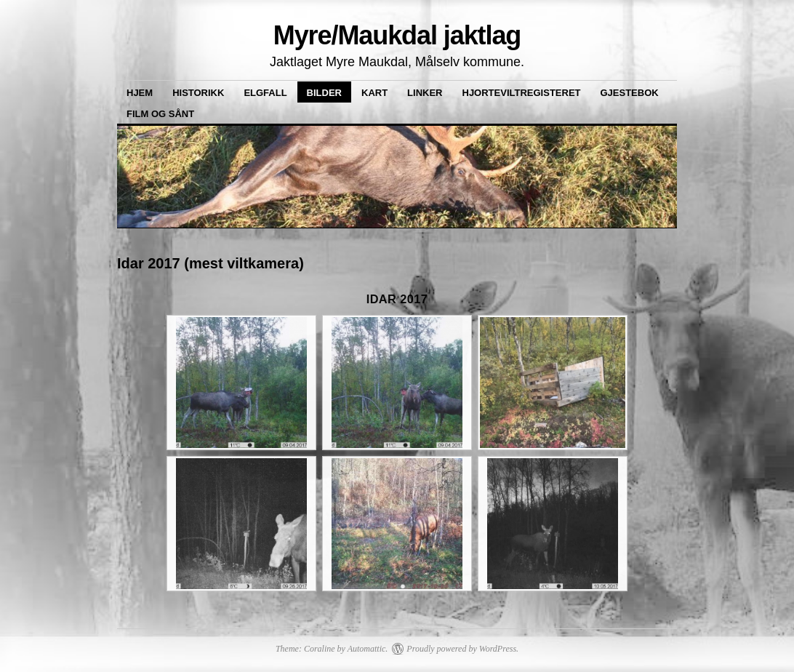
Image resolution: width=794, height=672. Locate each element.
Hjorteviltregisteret (522, 93)
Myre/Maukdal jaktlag (397, 35)
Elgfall (265, 93)
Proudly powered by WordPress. (462, 649)
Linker (425, 93)
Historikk (198, 93)
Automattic (367, 649)
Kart (374, 93)
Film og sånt (160, 114)
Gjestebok (630, 93)
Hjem (140, 93)
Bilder (324, 93)
